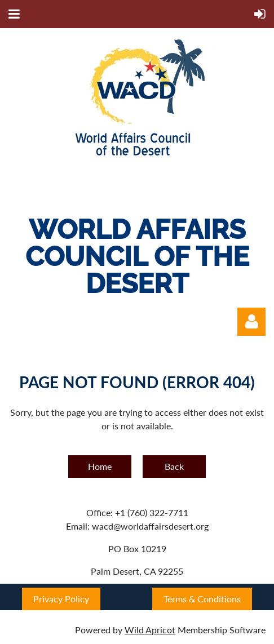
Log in (251, 322)
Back (174, 466)
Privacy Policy (61, 599)
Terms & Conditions (202, 599)
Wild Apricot (150, 630)
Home (100, 466)
